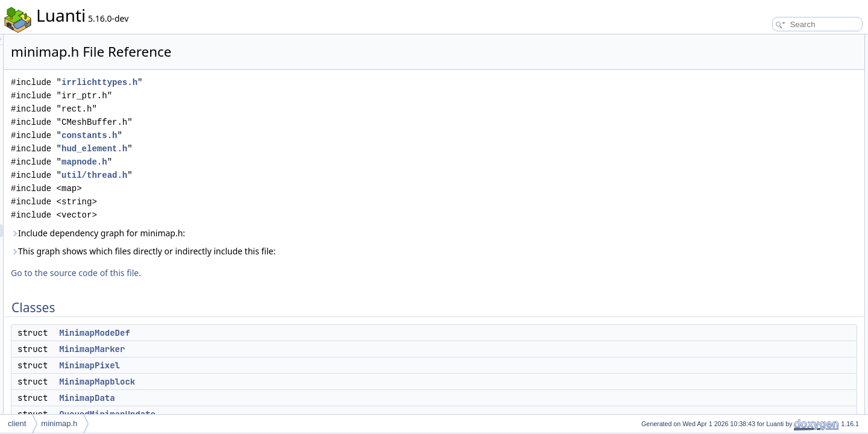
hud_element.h (245, 149)
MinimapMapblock (248, 382)
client (17, 423)
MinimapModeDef (245, 333)
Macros (745, 200)
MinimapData (237, 398)
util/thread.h (245, 175)
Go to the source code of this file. (227, 273)
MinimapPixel (240, 365)
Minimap (757, 147)
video (752, 174)
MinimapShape (767, 253)
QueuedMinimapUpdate (782, 121)
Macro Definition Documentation (785, 266)
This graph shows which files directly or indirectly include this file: (294, 251)
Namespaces (755, 160)
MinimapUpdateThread (780, 134)
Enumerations (756, 240)
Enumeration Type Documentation (788, 306)
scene (753, 187)
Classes (747, 41)
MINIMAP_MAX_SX (775, 213)
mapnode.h (235, 162)
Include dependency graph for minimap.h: (249, 233)
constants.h (240, 135)
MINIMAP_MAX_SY (775, 227)
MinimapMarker (243, 349)
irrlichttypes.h (250, 82)
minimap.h (59, 423)
